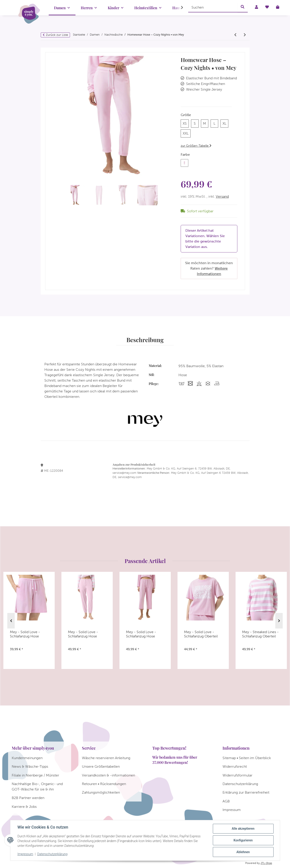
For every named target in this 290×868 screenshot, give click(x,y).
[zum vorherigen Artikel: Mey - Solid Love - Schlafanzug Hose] (235, 35)
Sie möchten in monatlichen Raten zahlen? (209, 268)
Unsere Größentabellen (101, 766)
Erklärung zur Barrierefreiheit (246, 792)
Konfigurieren (243, 840)
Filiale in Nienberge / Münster (35, 775)
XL (225, 123)
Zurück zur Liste (57, 35)
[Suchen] (213, 7)
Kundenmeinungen (27, 758)
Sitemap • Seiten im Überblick (247, 758)
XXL (187, 133)
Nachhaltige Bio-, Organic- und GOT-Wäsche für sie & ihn (37, 787)
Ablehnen (243, 852)
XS (186, 123)
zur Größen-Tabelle (196, 146)
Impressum (25, 854)
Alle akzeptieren (243, 829)
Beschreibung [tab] (145, 340)
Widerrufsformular (237, 775)
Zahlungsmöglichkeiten (101, 792)
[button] (179, 8)
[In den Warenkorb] (49, 50)
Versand (222, 196)
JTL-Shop (266, 863)
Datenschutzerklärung (52, 854)
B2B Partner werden (28, 798)
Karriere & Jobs (24, 807)
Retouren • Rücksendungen (104, 784)
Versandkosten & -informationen (108, 775)
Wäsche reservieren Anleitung (106, 758)
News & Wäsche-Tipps (30, 766)
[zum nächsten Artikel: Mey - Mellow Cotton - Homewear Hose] (245, 35)
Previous (11, 621)
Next (279, 621)
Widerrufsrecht (235, 766)
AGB (226, 801)
